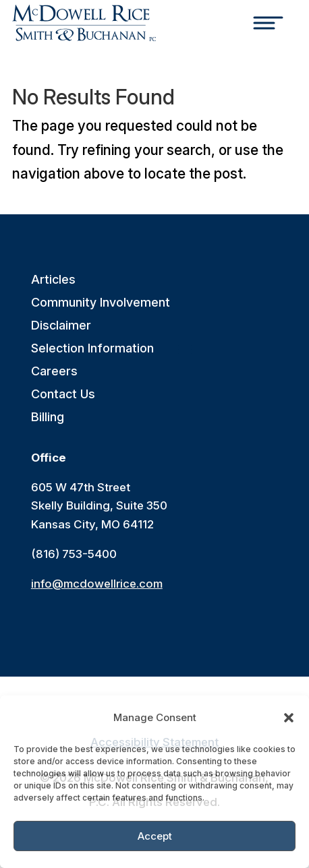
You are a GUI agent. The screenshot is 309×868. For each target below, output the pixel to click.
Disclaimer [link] (61, 326)
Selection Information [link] (92, 349)
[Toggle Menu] (271, 25)
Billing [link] (48, 417)
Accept (155, 836)
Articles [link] (53, 280)
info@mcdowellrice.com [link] (97, 584)
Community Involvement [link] (101, 303)
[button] (289, 718)
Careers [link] (54, 372)
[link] (84, 23)
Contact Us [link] (63, 395)
